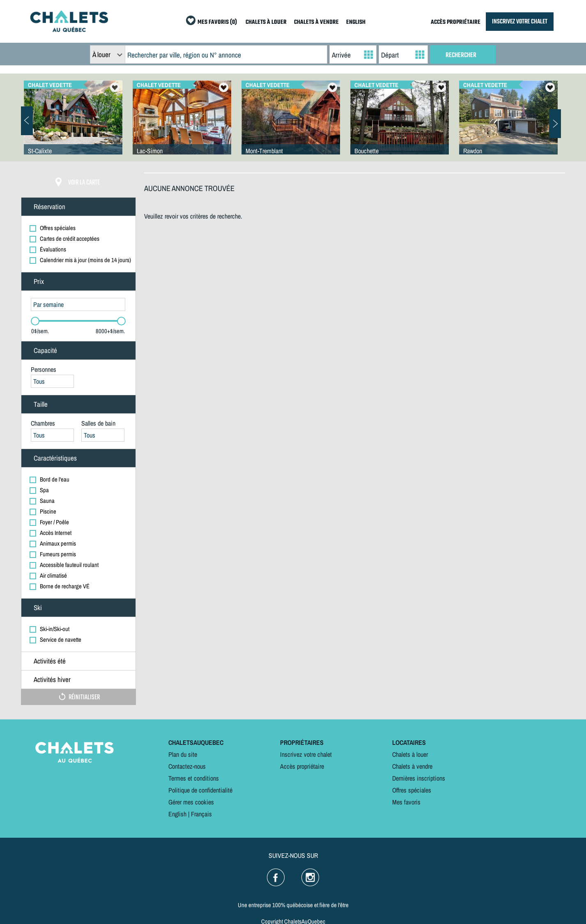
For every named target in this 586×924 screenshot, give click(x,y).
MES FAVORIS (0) (217, 22)
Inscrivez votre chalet (306, 754)
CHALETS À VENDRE (316, 22)
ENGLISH (356, 22)
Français (201, 814)
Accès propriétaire (302, 766)
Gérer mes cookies (191, 802)
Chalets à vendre (412, 766)
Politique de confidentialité (200, 790)
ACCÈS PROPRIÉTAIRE (456, 22)
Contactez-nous (187, 766)
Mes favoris (406, 802)
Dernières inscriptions (419, 778)
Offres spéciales (412, 790)
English (177, 814)
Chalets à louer (410, 754)
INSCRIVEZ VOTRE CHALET (520, 22)
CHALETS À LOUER (266, 22)
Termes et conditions (194, 778)
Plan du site (183, 754)
